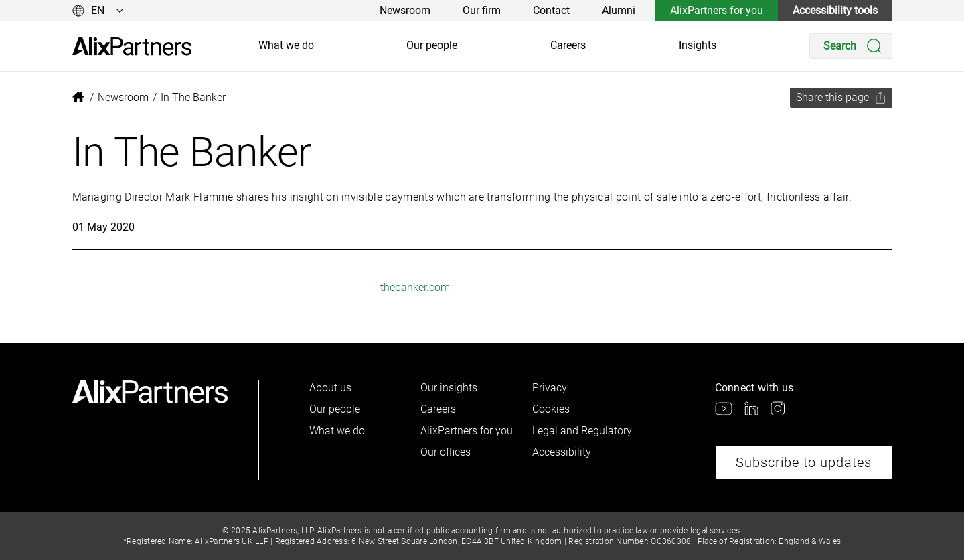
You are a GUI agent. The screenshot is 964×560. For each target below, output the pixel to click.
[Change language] (98, 11)
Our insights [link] (449, 388)
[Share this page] (841, 98)
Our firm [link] (482, 10)
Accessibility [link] (562, 452)
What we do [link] (286, 45)
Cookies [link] (551, 409)
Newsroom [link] (405, 10)
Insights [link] (698, 45)
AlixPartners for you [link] (717, 10)
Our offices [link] (446, 452)
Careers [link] (568, 45)
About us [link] (330, 388)
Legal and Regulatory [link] (582, 431)
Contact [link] (551, 10)
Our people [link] (432, 45)
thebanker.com (415, 287)
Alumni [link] (619, 10)
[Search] (851, 46)
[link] (132, 46)
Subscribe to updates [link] (804, 462)
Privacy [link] (550, 388)
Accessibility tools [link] (835, 10)
